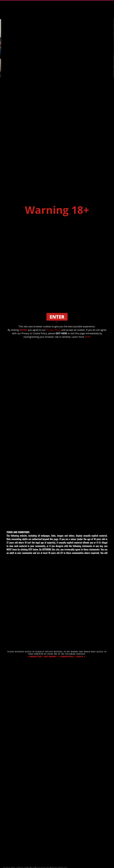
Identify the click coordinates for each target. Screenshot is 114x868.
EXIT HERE (61, 333)
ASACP (80, 656)
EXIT (57, 322)
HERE (88, 337)
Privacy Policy (53, 330)
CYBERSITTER (35, 656)
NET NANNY (50, 656)
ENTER (23, 330)
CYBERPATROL (67, 656)
